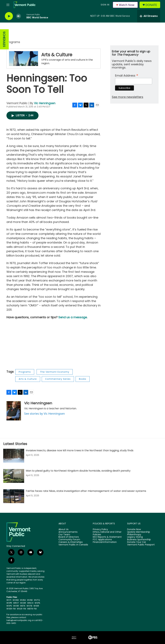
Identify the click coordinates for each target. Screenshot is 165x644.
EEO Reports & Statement (107, 537)
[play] (9, 16)
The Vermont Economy (55, 372)
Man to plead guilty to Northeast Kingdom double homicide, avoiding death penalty (78, 471)
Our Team (64, 535)
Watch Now (125, 5)
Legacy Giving (135, 537)
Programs (13, 42)
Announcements (68, 532)
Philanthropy (134, 535)
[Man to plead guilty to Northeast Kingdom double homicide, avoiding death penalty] (14, 476)
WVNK (30, 600)
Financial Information (105, 542)
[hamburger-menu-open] (8, 5)
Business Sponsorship (139, 540)
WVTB (29, 606)
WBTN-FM (32, 609)
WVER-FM (11, 609)
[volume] (19, 16)
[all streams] (149, 16)
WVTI (9, 600)
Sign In (105, 5)
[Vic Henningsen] (14, 411)
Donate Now (134, 529)
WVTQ (37, 600)
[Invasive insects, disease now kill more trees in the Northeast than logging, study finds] (14, 456)
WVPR (9, 603)
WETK (23, 606)
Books (83, 379)
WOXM (16, 600)
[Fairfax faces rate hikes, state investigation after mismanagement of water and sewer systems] (14, 496)
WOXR (23, 603)
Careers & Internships (71, 542)
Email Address (127, 75)
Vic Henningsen (45, 103)
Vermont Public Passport (141, 545)
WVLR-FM (21, 609)
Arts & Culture (57, 55)
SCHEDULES (4, 39)
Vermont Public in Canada (73, 545)
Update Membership (139, 532)
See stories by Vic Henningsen (44, 414)
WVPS (9, 606)
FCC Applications (102, 540)
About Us (63, 529)
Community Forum (69, 540)
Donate (151, 5)
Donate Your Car (137, 542)
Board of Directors (69, 537)
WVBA (23, 600)
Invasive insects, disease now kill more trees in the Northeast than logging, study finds (80, 450)
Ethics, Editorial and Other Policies (107, 533)
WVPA (37, 603)
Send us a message (73, 317)
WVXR (16, 606)
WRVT (16, 603)
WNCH (30, 603)
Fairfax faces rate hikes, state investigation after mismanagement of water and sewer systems (86, 491)
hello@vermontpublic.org (19, 620)
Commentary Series (58, 379)
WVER (36, 606)
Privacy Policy (100, 529)
